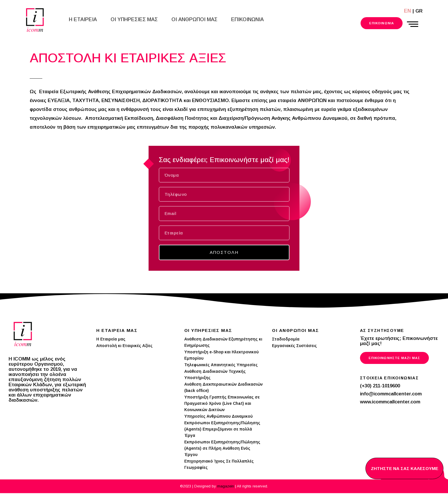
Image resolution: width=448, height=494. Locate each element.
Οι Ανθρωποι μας (194, 19)
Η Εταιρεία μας (111, 340)
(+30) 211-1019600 (380, 387)
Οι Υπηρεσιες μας (134, 19)
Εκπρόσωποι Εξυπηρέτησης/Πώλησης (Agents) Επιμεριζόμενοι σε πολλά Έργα (222, 430)
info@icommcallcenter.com (391, 395)
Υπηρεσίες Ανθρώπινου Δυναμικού (218, 417)
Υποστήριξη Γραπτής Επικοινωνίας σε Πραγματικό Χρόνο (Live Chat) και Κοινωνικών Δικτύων (222, 404)
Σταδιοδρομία (286, 340)
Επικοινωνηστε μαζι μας (394, 359)
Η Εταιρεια (83, 19)
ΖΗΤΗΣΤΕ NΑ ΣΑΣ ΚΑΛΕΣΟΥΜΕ (404, 468)
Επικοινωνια (247, 19)
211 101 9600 (342, 23)
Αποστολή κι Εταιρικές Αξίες (124, 346)
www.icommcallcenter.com (390, 403)
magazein (226, 487)
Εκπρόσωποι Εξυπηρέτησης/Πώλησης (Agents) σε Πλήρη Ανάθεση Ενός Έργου (222, 449)
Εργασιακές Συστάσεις (294, 346)
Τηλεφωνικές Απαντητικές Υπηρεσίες (221, 366)
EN (408, 11)
